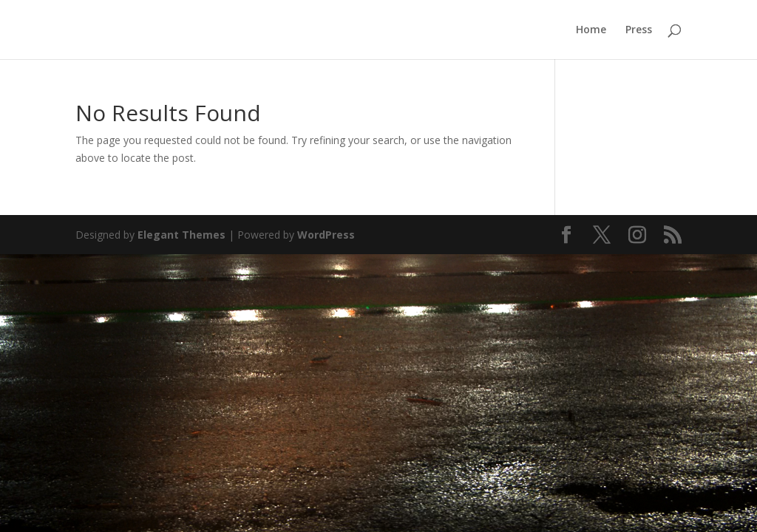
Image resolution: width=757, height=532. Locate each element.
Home (591, 30)
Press (639, 30)
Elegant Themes (181, 235)
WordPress (326, 235)
